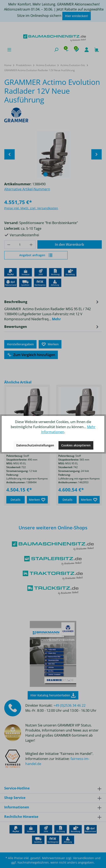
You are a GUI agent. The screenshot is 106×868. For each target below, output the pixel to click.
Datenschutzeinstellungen (35, 445)
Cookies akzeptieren (76, 445)
